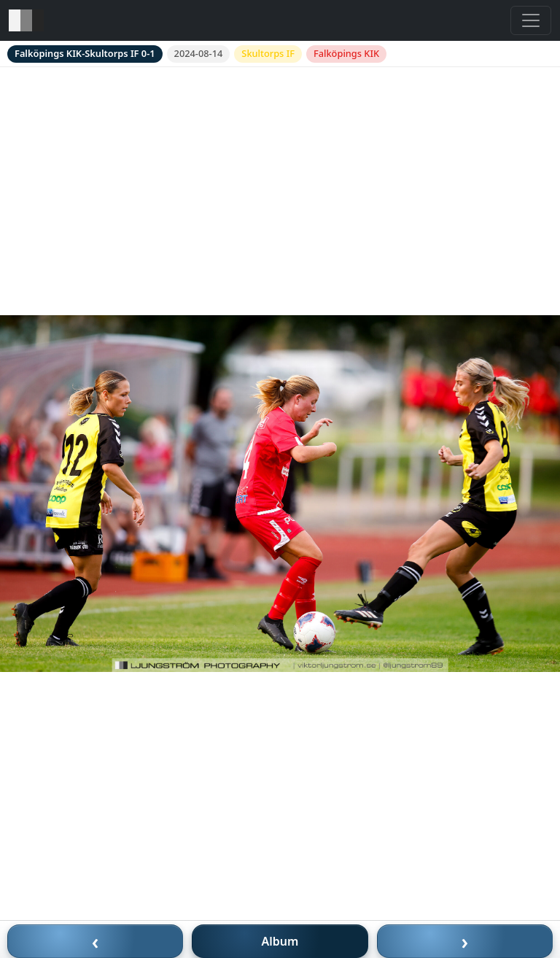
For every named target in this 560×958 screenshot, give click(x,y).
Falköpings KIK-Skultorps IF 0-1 (85, 53)
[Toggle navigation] (531, 20)
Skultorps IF (268, 53)
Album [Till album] (280, 941)
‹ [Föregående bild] (96, 941)
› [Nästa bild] (465, 941)
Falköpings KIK (346, 53)
